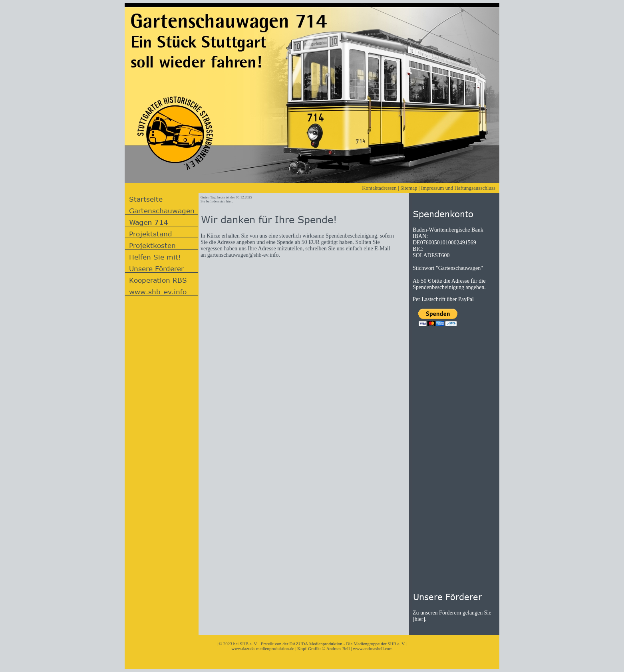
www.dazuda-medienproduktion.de (263, 648)
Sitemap (409, 188)
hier (419, 619)
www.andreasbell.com (373, 648)
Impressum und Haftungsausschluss (458, 188)
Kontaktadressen (379, 188)
